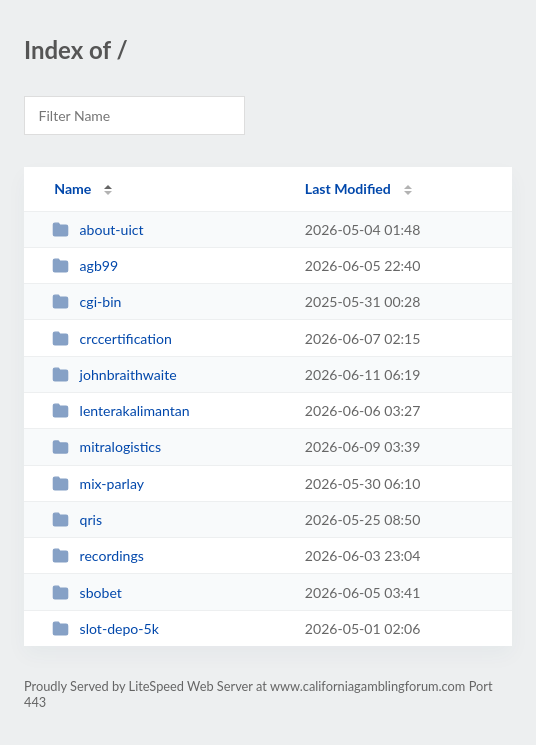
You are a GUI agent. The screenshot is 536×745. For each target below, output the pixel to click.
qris (77, 519)
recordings (98, 555)
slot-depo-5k (105, 628)
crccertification (112, 338)
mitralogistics (106, 446)
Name (72, 188)
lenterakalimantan (121, 410)
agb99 (85, 265)
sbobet (87, 592)
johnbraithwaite (114, 374)
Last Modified (348, 188)
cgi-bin (86, 301)
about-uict (97, 229)
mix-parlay (98, 483)
